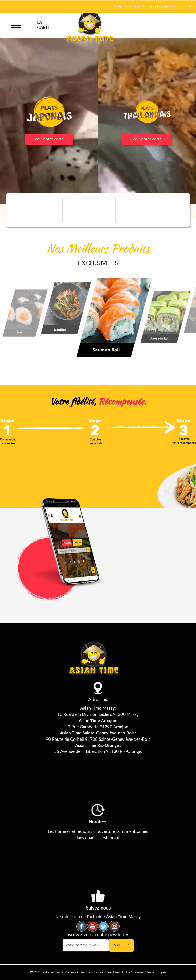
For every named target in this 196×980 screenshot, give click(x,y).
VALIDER (121, 945)
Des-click (120, 972)
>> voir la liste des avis (159, 6)
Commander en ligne (148, 972)
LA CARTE (44, 25)
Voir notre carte (49, 140)
